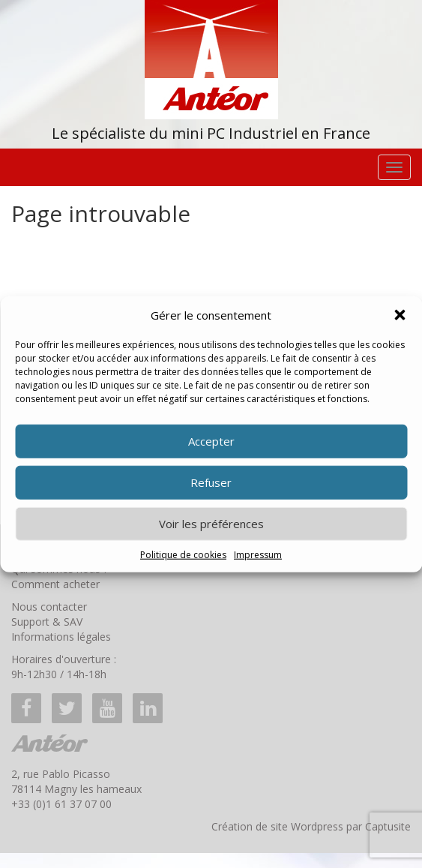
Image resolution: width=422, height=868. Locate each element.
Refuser (211, 482)
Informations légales (61, 637)
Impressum (258, 555)
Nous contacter (49, 607)
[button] (400, 315)
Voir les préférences (211, 524)
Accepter (211, 441)
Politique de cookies (183, 555)
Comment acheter (55, 584)
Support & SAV (47, 622)
